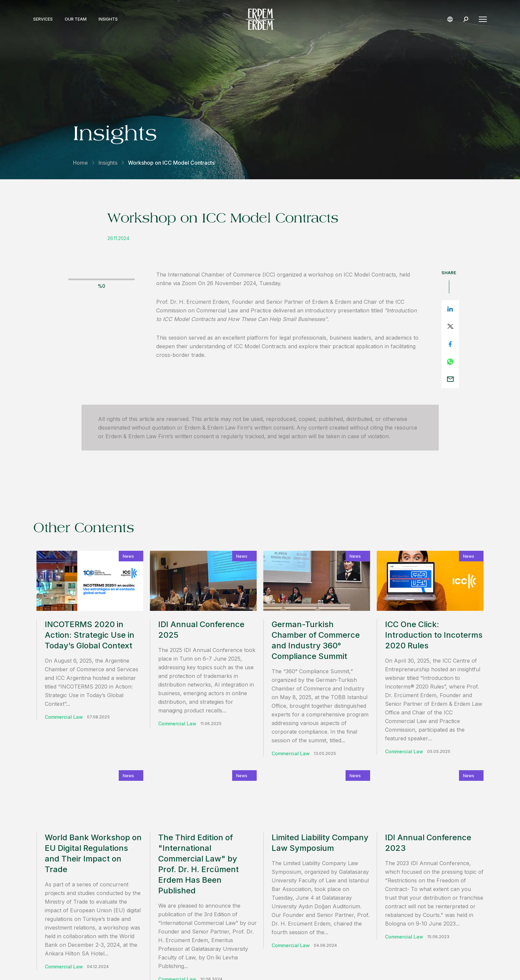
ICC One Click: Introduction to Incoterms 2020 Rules (434, 635)
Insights (108, 19)
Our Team (76, 19)
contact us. (348, 822)
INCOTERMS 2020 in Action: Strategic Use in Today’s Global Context (90, 635)
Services (43, 19)
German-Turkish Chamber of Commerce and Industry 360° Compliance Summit (316, 640)
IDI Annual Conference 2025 (201, 630)
